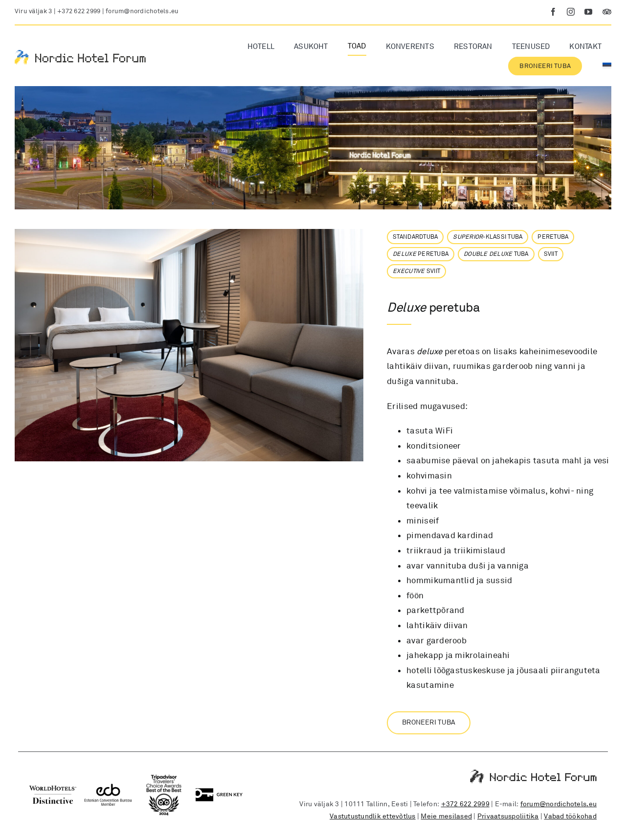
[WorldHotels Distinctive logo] (53, 790)
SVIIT (551, 254)
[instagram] (571, 12)
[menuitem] (607, 66)
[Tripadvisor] (607, 12)
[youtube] (588, 12)
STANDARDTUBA (415, 237)
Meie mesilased (446, 816)
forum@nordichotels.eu (142, 11)
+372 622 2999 (79, 11)
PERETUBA (553, 237)
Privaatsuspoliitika (508, 816)
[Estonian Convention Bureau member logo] (108, 788)
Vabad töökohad (570, 816)
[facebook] (553, 12)
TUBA (496, 254)
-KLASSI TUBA (488, 237)
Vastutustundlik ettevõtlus (373, 816)
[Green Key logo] (219, 792)
